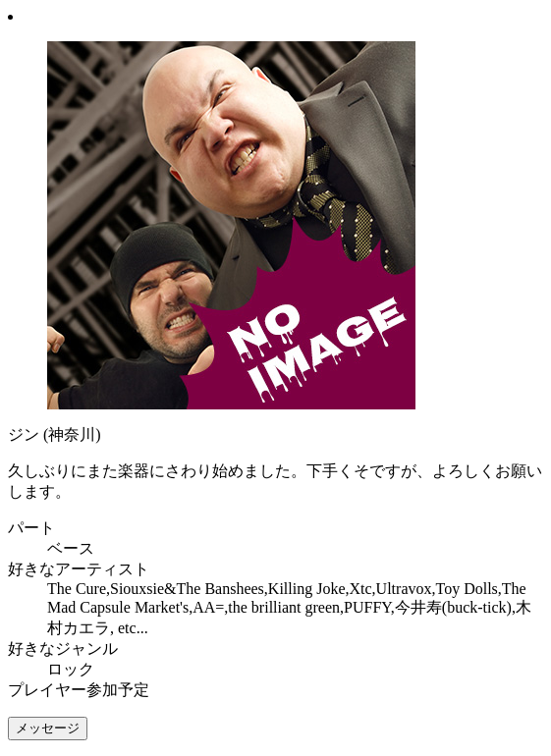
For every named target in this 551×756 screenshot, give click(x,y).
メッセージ (48, 728)
